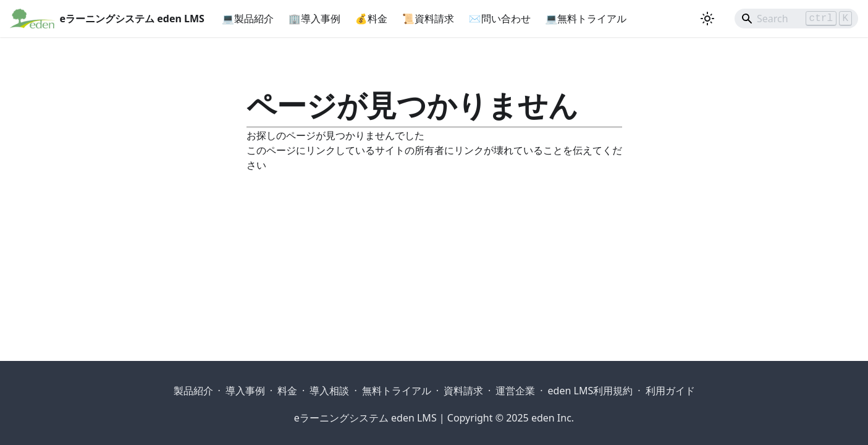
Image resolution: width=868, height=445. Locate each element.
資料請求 (463, 391)
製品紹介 (193, 391)
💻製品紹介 (248, 19)
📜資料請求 (428, 19)
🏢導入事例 (314, 19)
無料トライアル (397, 391)
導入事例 (245, 391)
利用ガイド (670, 391)
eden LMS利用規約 (591, 391)
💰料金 (371, 19)
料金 (287, 391)
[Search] (796, 19)
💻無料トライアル (586, 19)
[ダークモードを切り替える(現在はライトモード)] (707, 19)
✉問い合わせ (500, 19)
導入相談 (329, 391)
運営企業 (515, 391)
